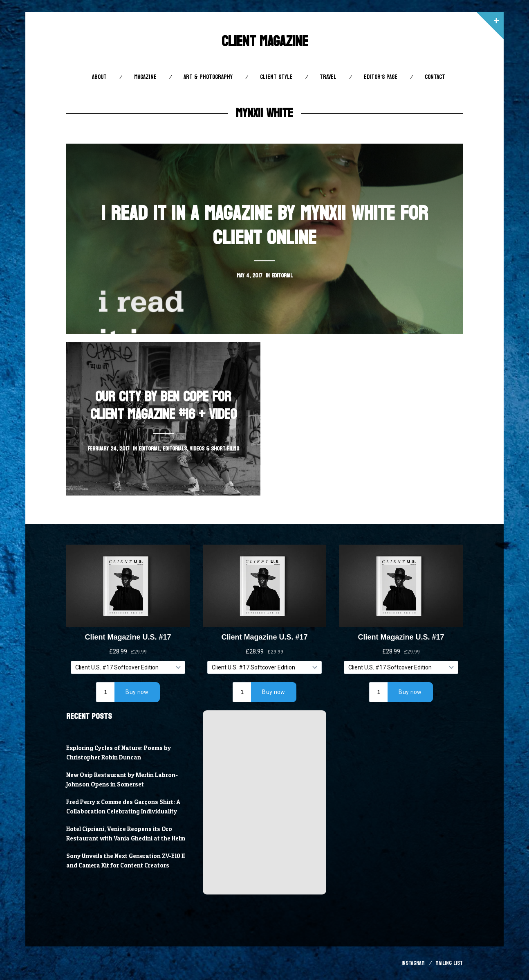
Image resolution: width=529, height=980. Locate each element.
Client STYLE (276, 77)
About (99, 77)
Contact (435, 77)
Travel (328, 77)
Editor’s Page (381, 77)
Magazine (145, 77)
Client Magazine (265, 42)
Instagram (413, 963)
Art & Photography (208, 77)
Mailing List (449, 963)
